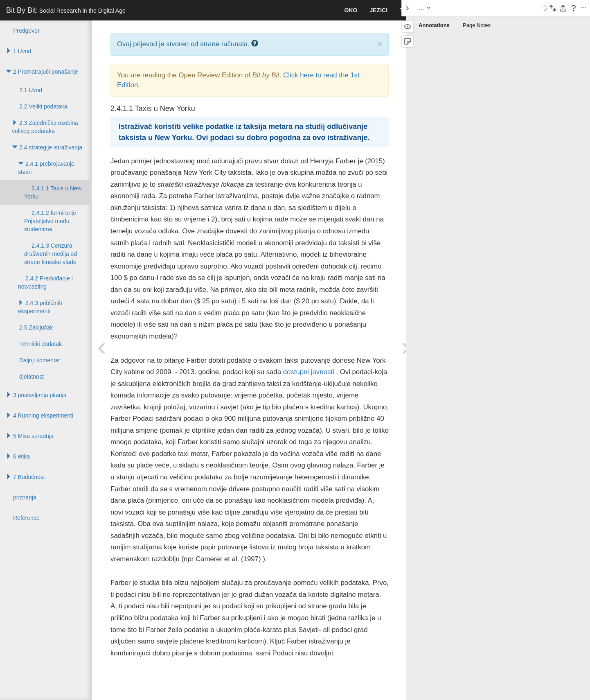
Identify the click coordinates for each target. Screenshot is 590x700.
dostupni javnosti (309, 372)
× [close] (380, 44)
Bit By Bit (66, 10)
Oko (351, 10)
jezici (378, 10)
